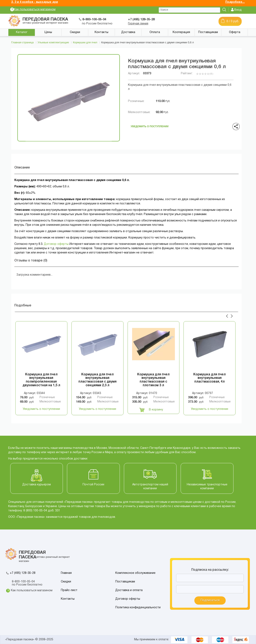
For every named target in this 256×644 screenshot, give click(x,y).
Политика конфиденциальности (138, 608)
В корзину (151, 410)
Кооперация (181, 32)
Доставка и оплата (129, 590)
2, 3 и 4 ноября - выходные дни (35, 2)
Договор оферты (56, 244)
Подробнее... (235, 2)
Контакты (101, 32)
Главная (66, 573)
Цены (48, 32)
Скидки (75, 32)
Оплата (155, 32)
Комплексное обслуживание (135, 573)
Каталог (22, 32)
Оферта (235, 32)
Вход (238, 10)
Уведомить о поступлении (150, 126)
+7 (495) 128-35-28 (23, 573)
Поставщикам (208, 32)
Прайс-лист (69, 590)
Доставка (128, 32)
